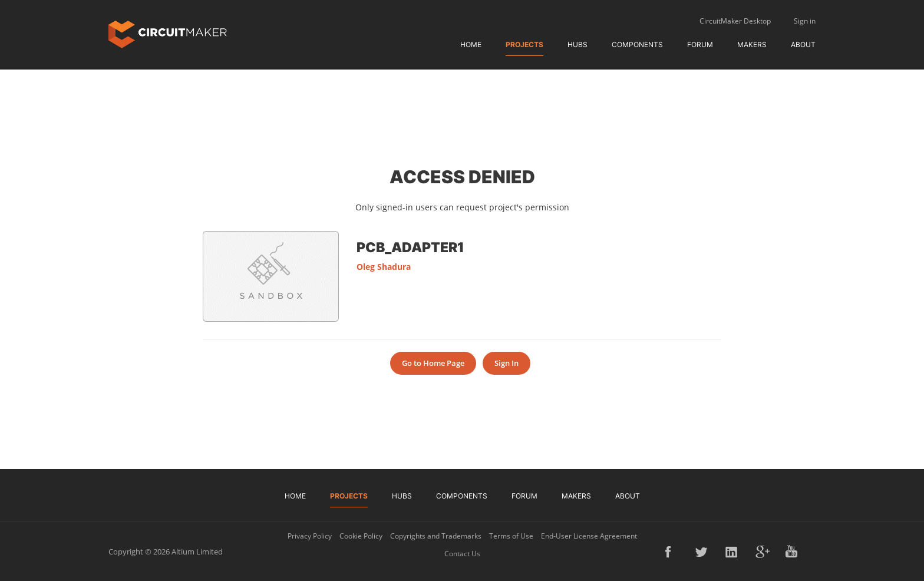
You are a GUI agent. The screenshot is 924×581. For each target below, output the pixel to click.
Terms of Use (511, 536)
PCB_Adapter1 (410, 247)
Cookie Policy (361, 536)
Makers (752, 44)
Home (471, 44)
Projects (524, 44)
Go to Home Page (433, 363)
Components (637, 44)
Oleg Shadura (384, 267)
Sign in (805, 21)
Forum (700, 44)
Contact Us (462, 554)
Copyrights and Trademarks (436, 536)
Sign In (506, 363)
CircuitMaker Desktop (735, 21)
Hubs (577, 44)
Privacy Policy (310, 536)
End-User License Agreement (589, 536)
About (803, 44)
